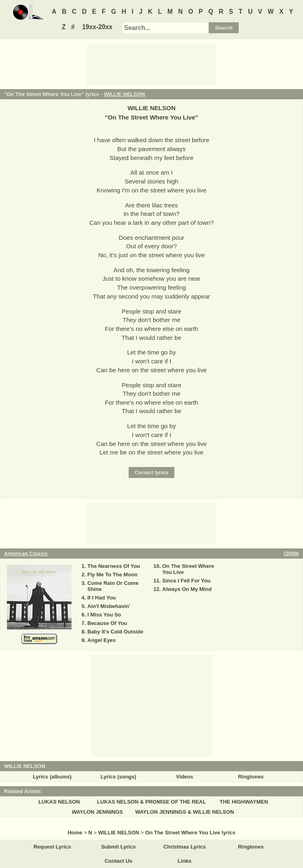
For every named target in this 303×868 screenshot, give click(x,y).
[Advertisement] (152, 64)
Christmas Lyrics (185, 847)
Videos (184, 777)
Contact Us (118, 861)
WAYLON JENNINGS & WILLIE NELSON (184, 812)
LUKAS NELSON (59, 802)
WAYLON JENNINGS (97, 812)
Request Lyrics (52, 847)
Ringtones (251, 777)
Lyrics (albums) (52, 777)
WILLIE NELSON (125, 94)
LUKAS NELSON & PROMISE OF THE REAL (151, 802)
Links (184, 861)
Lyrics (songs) (119, 777)
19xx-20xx (97, 27)
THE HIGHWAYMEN (244, 802)
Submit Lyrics (118, 847)
